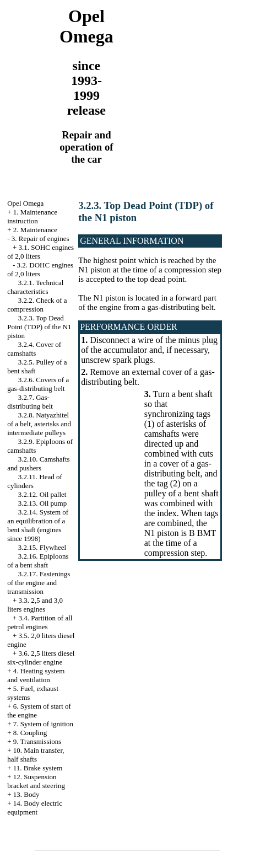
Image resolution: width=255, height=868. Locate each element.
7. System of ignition (43, 724)
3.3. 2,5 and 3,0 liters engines (35, 605)
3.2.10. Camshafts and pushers (38, 464)
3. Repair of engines (40, 239)
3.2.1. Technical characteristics (35, 287)
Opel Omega (25, 203)
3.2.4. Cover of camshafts (34, 349)
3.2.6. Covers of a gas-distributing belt (38, 384)
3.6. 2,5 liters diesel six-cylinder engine (41, 658)
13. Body (26, 794)
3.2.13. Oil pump (42, 503)
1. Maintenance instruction (32, 216)
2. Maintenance (35, 230)
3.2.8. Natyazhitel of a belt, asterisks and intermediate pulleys (39, 424)
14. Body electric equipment (35, 808)
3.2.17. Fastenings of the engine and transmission (39, 583)
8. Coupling (30, 733)
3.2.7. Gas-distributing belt (30, 402)
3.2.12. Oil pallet (42, 494)
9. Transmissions (37, 741)
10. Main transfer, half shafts (36, 755)
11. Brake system (38, 768)
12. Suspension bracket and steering (36, 781)
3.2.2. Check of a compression (37, 305)
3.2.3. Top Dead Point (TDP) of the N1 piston (39, 327)
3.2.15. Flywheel (42, 547)
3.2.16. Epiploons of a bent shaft (38, 561)
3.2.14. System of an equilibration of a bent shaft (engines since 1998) (38, 525)
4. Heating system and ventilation (36, 675)
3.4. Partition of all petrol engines (40, 622)
